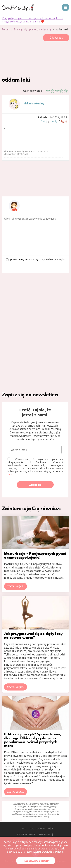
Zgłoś (64, 121)
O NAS (23, 829)
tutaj (10, 474)
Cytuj (44, 121)
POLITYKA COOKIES (26, 834)
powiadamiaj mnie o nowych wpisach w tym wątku (36, 259)
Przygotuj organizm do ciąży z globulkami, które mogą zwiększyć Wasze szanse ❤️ (32, 20)
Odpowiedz (56, 38)
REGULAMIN (45, 834)
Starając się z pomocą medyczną (32, 29)
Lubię (54, 121)
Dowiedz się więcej (53, 852)
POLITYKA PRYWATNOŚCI (41, 829)
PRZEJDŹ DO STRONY (36, 861)
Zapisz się (35, 485)
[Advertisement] (35, 60)
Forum (6, 29)
